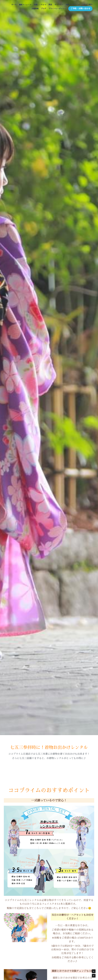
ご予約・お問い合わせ (80, 9)
